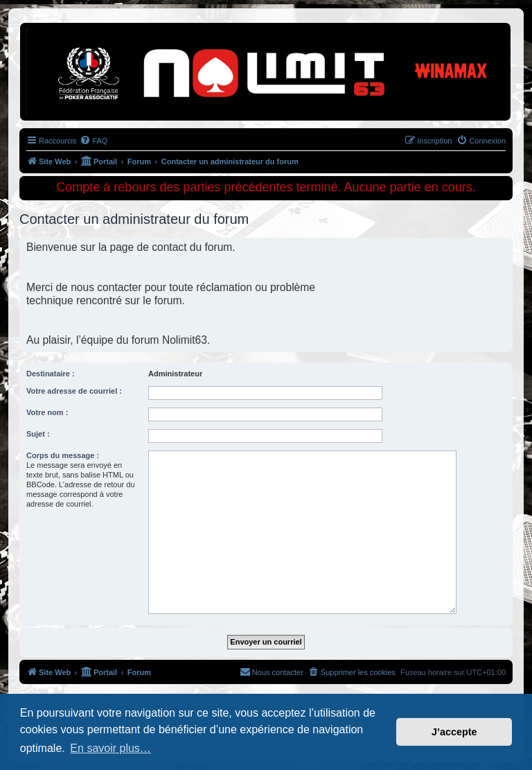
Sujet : (38, 434)
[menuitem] (94, 141)
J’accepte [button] (454, 732)
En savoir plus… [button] (110, 748)
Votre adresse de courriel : (74, 391)
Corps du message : (63, 455)
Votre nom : (47, 412)
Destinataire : (51, 374)
